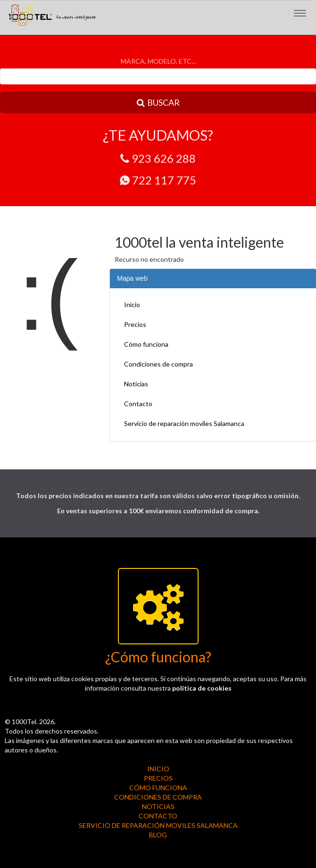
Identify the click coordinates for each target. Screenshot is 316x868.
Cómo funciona (146, 344)
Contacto (138, 404)
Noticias (136, 384)
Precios (135, 324)
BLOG (158, 835)
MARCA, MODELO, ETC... (158, 61)
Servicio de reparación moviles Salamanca (184, 423)
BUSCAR (158, 102)
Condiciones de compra (158, 364)
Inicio (132, 305)
